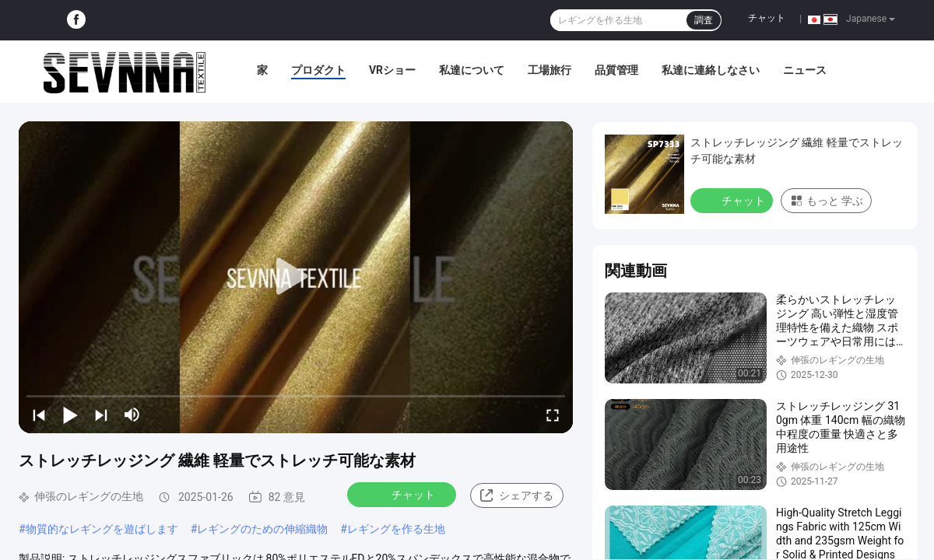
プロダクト (318, 70)
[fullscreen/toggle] (553, 415)
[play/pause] (70, 415)
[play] (296, 277)
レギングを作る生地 (396, 529)
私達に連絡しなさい (711, 70)
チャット (767, 18)
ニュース (805, 70)
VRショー (392, 70)
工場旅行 (550, 70)
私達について (472, 70)
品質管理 (616, 70)
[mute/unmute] (132, 415)
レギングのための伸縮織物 (262, 529)
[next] (101, 415)
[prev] (39, 415)
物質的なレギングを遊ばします (102, 529)
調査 (704, 20)
